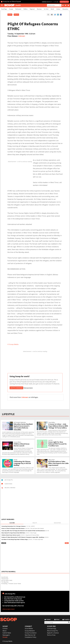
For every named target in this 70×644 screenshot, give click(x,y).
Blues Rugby (33, 533)
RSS (4, 543)
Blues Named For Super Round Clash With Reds (13, 533)
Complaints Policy (30, 637)
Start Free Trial (64, 2)
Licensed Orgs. (52, 629)
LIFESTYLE (8, 414)
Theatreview (5, 579)
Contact (5, 629)
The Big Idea (5, 582)
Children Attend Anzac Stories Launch (11, 535)
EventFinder (5, 577)
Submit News (7, 633)
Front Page (4, 9)
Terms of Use (51, 635)
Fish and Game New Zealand (37, 529)
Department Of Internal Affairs (32, 535)
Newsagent (6, 635)
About (5, 631)
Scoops (11, 9)
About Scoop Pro (52, 631)
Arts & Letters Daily (7, 580)
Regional (32, 9)
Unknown (22, 36)
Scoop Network (30, 631)
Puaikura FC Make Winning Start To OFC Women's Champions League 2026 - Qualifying (23, 537)
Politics (25, 9)
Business (39, 9)
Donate (5, 637)
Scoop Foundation (31, 633)
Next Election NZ (30, 635)
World (52, 9)
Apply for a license (53, 633)
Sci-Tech (46, 9)
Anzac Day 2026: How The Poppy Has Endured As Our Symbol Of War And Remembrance (23, 531)
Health (16, 15)
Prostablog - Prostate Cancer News (11, 584)
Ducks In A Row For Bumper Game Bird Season (13, 529)
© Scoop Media (7, 641)
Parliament (18, 9)
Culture (58, 9)
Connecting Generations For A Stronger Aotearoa (13, 526)
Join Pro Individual (16, 388)
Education (65, 9)
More (67, 543)
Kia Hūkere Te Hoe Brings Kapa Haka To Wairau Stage (15, 540)
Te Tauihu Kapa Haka (38, 540)
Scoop (10, 15)
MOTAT (33, 526)
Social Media (29, 629)
